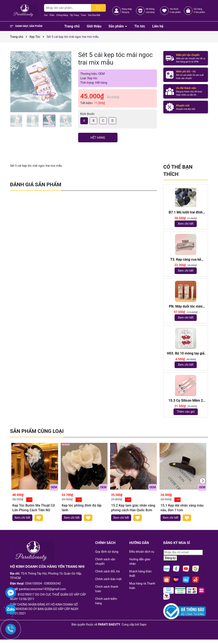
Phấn (52, 15)
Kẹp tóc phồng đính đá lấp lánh (82, 508)
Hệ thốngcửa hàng (150, 11)
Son (46, 15)
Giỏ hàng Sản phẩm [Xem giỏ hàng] (199, 11)
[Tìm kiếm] (98, 8)
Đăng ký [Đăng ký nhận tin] (170, 558)
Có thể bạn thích (178, 171)
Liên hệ (158, 26)
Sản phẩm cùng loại (37, 431)
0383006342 (53, 583)
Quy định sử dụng (107, 552)
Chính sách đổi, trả (107, 571)
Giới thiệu (94, 26)
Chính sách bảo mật (108, 579)
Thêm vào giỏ (186, 412)
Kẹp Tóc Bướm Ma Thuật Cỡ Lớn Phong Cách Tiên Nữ (34, 508)
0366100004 (34, 583)
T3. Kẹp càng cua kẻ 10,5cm (186, 260)
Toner (83, 15)
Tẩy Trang (74, 15)
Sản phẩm (117, 26)
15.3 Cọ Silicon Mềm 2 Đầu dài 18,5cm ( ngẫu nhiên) (186, 401)
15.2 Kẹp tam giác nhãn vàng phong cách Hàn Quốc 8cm (133, 508)
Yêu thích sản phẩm (175, 11)
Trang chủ (72, 26)
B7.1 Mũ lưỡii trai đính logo (186, 213)
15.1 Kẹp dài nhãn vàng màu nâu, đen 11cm (182, 508)
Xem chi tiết (186, 224)
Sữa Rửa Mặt (94, 15)
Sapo (143, 624)
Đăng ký (126, 12)
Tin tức (140, 26)
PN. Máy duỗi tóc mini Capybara (186, 307)
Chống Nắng (62, 15)
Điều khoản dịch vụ (142, 552)
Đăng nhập (127, 9)
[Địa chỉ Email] (183, 552)
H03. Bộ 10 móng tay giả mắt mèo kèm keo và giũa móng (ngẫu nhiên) (186, 354)
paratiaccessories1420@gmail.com (42, 589)
